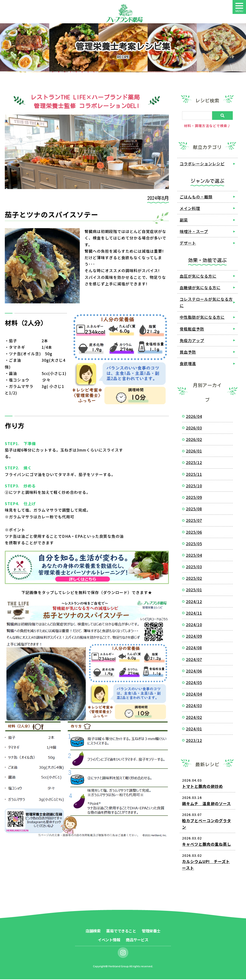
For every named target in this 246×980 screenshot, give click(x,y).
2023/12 (194, 741)
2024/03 (194, 706)
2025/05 (194, 544)
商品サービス (137, 940)
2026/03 (194, 428)
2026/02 (194, 440)
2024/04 (194, 695)
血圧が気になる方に (198, 276)
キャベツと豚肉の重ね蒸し (207, 845)
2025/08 (194, 509)
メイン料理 (190, 209)
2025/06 (194, 533)
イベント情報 (109, 940)
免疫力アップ (192, 341)
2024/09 (194, 637)
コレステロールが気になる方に (206, 303)
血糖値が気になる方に (200, 288)
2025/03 (194, 567)
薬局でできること (121, 931)
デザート (188, 244)
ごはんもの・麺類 (196, 197)
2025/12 (194, 463)
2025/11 (194, 475)
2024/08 (194, 648)
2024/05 (194, 683)
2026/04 (194, 417)
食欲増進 (188, 364)
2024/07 (194, 660)
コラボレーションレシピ (202, 164)
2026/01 (194, 452)
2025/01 (194, 590)
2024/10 (194, 625)
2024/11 (194, 613)
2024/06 (194, 671)
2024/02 (194, 718)
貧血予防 (188, 352)
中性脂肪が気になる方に (202, 318)
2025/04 (194, 556)
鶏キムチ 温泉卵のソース (206, 804)
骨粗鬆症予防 (192, 329)
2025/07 (194, 521)
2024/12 (194, 602)
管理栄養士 (151, 931)
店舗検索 (93, 931)
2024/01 (194, 729)
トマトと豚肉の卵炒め (203, 787)
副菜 (184, 220)
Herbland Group (119, 967)
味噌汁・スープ (194, 232)
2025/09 (194, 498)
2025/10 (194, 486)
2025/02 (194, 579)
